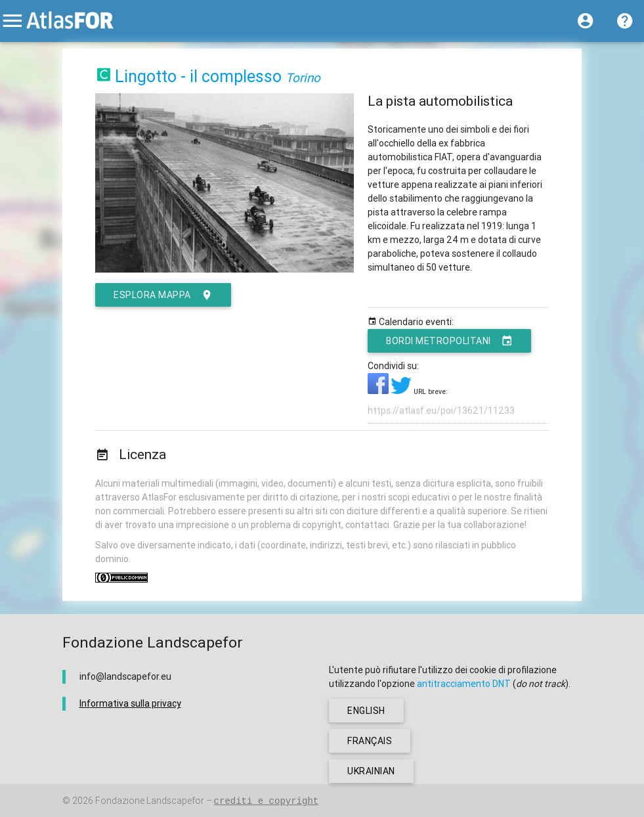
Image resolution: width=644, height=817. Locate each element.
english (366, 711)
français (370, 741)
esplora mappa (163, 295)
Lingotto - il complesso (198, 77)
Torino (303, 77)
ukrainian (371, 771)
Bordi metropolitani (449, 341)
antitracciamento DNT (464, 684)
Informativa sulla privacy (130, 703)
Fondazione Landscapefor (150, 801)
